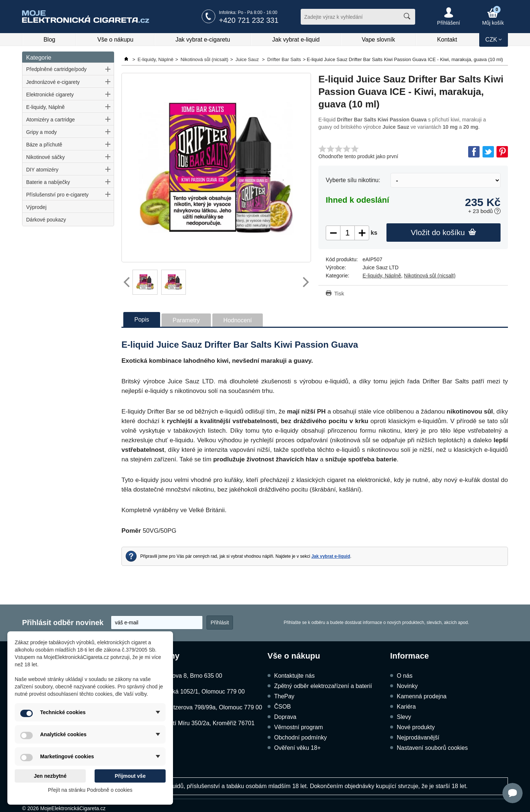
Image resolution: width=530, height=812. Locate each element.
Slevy (404, 717)
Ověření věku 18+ (298, 748)
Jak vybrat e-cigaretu (203, 40)
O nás (405, 676)
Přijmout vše (130, 776)
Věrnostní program (299, 727)
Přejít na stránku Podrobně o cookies (90, 790)
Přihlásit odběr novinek (63, 623)
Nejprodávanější (418, 737)
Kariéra (406, 707)
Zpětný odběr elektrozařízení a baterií (323, 686)
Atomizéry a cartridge (50, 120)
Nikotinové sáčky (45, 157)
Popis (142, 320)
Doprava (285, 717)
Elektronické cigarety (50, 95)
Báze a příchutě (44, 145)
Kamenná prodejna (422, 696)
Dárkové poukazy (46, 220)
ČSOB (282, 707)
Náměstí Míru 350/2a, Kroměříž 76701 (204, 723)
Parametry (186, 320)
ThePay (284, 696)
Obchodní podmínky (301, 737)
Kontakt (447, 40)
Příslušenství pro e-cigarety (57, 195)
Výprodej (36, 207)
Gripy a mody (41, 132)
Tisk (339, 293)
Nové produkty (416, 727)
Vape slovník (378, 40)
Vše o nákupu (116, 40)
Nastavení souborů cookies (432, 748)
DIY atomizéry (42, 170)
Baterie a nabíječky (48, 182)
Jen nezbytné (50, 776)
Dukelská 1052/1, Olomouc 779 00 (199, 692)
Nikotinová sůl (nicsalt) (430, 276)
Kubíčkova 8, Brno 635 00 (188, 676)
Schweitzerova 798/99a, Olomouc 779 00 (208, 707)
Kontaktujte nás (294, 676)
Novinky (407, 686)
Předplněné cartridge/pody (56, 69)
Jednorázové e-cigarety (53, 82)
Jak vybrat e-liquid (296, 40)
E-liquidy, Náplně (45, 107)
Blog (49, 40)
